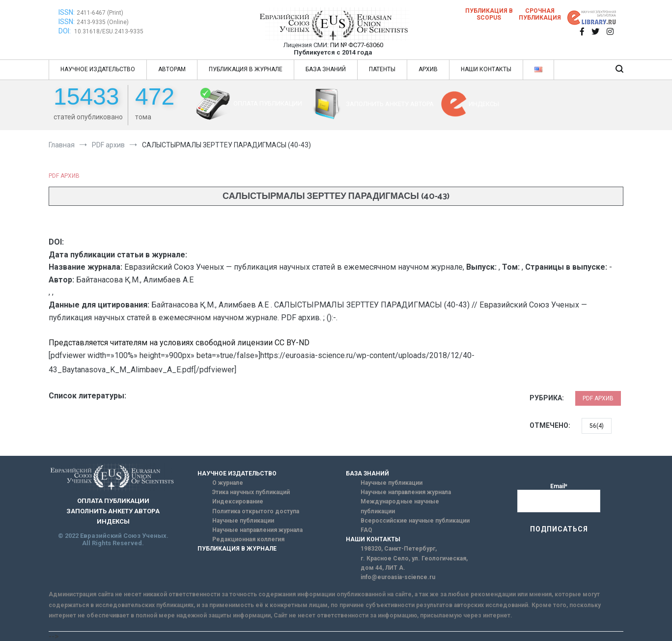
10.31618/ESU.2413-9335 (109, 31)
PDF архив (64, 176)
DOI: (65, 31)
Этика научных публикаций (251, 492)
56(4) (597, 426)
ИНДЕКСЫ (484, 104)
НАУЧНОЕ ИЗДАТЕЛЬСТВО (98, 69)
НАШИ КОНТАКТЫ (486, 69)
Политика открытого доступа (256, 511)
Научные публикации (243, 521)
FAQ (366, 530)
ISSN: (67, 12)
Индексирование (238, 502)
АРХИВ (428, 69)
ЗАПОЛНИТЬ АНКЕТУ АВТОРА (390, 104)
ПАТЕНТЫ (382, 69)
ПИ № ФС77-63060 (357, 45)
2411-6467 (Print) (100, 13)
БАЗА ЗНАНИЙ (326, 69)
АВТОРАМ (172, 69)
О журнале (228, 483)
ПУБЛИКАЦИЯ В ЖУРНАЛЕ (246, 69)
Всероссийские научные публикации (415, 521)
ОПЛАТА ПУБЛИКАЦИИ (268, 103)
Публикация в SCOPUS (489, 14)
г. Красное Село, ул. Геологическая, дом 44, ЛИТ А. (414, 563)
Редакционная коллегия (248, 539)
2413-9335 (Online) (103, 22)
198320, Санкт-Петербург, (399, 549)
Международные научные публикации (400, 506)
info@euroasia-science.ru (398, 577)
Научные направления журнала (257, 530)
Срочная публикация (540, 14)
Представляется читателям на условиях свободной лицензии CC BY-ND (179, 343)
